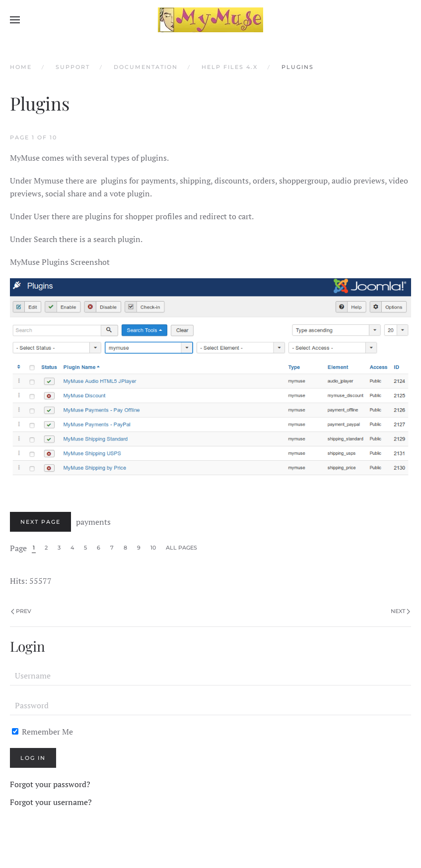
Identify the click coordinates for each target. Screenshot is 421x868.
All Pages (181, 548)
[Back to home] (210, 20)
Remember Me (42, 732)
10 (153, 548)
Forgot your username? (51, 802)
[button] (15, 20)
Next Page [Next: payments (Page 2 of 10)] (40, 522)
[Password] (210, 705)
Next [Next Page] (400, 611)
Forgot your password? (50, 784)
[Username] (210, 676)
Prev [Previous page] (21, 611)
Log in (33, 758)
